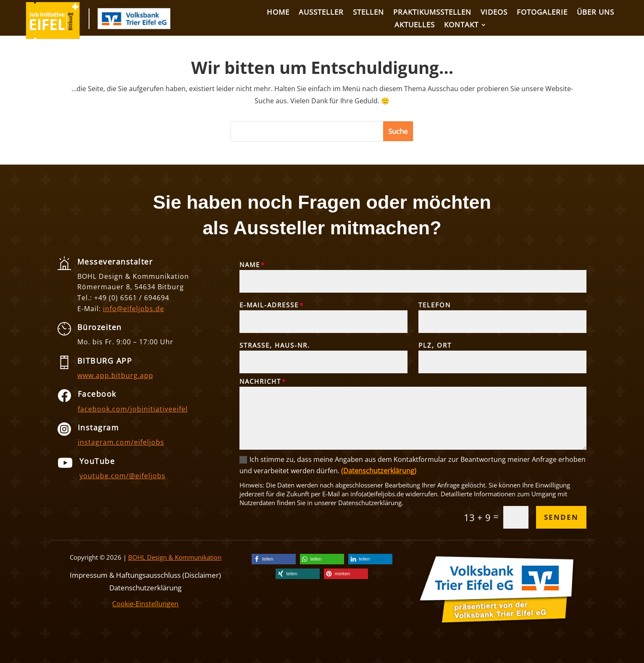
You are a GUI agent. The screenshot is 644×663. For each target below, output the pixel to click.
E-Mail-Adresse (269, 305)
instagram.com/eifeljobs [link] (121, 442)
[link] (53, 37)
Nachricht (260, 381)
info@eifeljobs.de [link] (134, 309)
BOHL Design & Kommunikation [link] (175, 557)
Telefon (435, 305)
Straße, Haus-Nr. (275, 345)
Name (250, 265)
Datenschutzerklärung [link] (145, 587)
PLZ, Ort (435, 345)
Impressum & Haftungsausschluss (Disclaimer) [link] (145, 574)
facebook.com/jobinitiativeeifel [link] (133, 409)
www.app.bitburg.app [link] (115, 375)
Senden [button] (561, 517)
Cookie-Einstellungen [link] (145, 604)
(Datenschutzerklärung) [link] (379, 471)
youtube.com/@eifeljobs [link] (122, 476)
